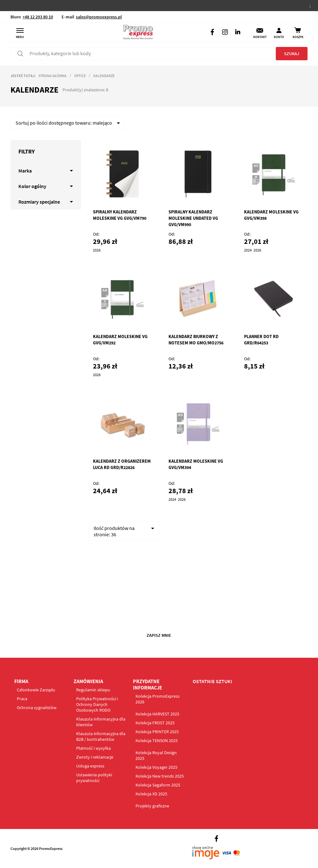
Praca (22, 699)
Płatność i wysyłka (93, 748)
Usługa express (90, 766)
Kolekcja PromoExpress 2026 (158, 699)
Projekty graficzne (152, 806)
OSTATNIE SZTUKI (212, 681)
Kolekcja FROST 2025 (155, 723)
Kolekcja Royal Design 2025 (156, 755)
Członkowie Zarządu (36, 690)
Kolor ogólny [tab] (32, 186)
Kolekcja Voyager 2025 (156, 767)
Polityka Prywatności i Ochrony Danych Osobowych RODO (97, 704)
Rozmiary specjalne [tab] (39, 202)
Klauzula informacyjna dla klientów (101, 722)
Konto (279, 37)
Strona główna (53, 76)
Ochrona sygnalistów (37, 708)
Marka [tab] (25, 171)
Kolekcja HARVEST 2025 (157, 714)
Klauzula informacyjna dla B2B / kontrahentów (101, 736)
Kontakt (260, 37)
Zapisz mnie (159, 635)
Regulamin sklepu (93, 690)
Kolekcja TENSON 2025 (157, 741)
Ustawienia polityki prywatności (94, 778)
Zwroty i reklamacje (95, 757)
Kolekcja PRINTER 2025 (157, 732)
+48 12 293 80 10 (38, 17)
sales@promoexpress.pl (99, 17)
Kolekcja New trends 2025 (160, 776)
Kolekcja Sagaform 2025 (158, 785)
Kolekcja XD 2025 (151, 794)
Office (80, 76)
